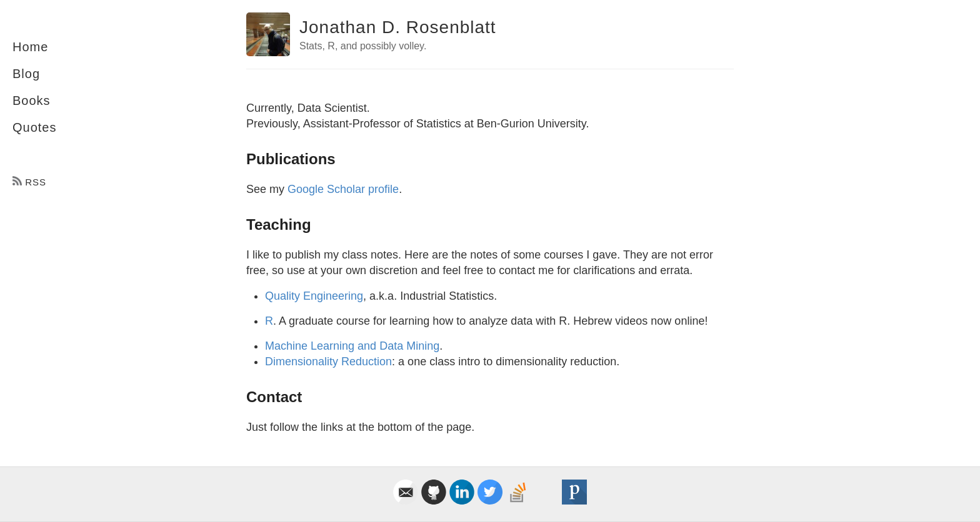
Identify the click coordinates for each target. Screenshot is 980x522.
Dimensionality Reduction (328, 362)
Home (30, 47)
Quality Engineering (314, 296)
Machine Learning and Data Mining (352, 346)
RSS (29, 182)
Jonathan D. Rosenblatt (398, 27)
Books (32, 101)
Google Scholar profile (343, 189)
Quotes (34, 127)
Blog (26, 74)
